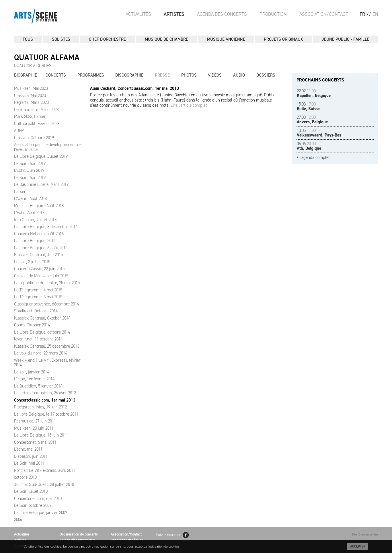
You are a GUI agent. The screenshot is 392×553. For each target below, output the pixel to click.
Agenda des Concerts (222, 14)
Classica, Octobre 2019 (34, 138)
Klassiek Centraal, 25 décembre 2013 (47, 346)
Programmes (91, 75)
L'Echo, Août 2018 (29, 213)
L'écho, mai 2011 (28, 449)
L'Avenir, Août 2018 (30, 198)
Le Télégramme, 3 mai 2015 (38, 297)
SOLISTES (61, 39)
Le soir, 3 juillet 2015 (32, 262)
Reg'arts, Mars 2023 (31, 102)
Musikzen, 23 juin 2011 (34, 428)
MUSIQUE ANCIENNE (226, 39)
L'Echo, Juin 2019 (29, 170)
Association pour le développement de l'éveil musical (48, 147)
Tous (28, 39)
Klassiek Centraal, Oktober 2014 (42, 318)
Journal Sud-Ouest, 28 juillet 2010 (44, 484)
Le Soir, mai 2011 (29, 463)
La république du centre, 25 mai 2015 (47, 283)
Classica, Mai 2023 (30, 96)
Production (273, 14)
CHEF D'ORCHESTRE (107, 39)
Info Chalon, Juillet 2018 (35, 220)
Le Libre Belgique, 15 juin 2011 (41, 435)
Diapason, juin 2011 (31, 456)
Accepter (358, 546)
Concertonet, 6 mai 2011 (35, 442)
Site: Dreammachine (365, 534)
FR (362, 14)
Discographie (129, 75)
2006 (18, 519)
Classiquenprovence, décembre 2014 (46, 304)
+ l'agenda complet (313, 158)
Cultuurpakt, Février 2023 (37, 124)
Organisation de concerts (79, 534)
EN (375, 14)
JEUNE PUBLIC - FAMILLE (346, 39)
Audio (239, 75)
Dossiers (266, 75)
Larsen (20, 192)
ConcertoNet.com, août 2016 (39, 234)
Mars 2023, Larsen (30, 116)
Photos (189, 75)
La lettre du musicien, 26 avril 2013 (45, 393)
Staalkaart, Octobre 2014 (36, 311)
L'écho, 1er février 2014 (34, 379)
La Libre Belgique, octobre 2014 (42, 332)
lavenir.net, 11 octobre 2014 (38, 339)
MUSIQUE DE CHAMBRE (166, 39)
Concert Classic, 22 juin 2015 (39, 269)
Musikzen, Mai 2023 (31, 88)
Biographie (26, 75)
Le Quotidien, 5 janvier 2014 (38, 386)
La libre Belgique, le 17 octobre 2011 (46, 414)
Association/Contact (324, 14)
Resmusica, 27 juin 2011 (35, 421)
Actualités (138, 14)
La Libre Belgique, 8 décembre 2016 (46, 227)
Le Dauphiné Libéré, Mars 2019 (41, 184)
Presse (162, 75)
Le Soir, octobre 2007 (33, 505)
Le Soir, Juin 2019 (30, 163)
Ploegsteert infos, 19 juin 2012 (40, 407)
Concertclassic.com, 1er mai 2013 (45, 400)
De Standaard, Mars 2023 (36, 110)
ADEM (19, 131)
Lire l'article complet (189, 105)
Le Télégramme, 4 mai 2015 (38, 290)
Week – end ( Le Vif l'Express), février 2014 (47, 363)
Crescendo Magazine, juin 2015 (41, 276)
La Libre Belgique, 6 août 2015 (41, 248)
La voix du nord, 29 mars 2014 (41, 353)
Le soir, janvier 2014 (32, 372)
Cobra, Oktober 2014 (32, 325)
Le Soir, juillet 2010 (31, 491)
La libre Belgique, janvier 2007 (41, 513)
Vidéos (215, 75)
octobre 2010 (25, 477)
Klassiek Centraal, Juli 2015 (38, 255)
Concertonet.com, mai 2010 (38, 499)
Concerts (56, 75)
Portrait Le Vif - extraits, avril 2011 (45, 470)
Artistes (174, 14)
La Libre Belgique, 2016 (35, 241)
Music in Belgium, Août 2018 (39, 206)
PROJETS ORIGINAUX (283, 39)
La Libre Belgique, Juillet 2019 (41, 156)
